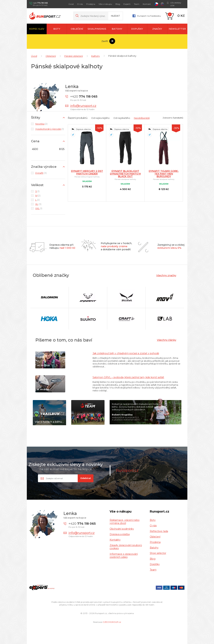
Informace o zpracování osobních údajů (124, 555)
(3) (41, 172)
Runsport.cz (127, 470)
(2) (41, 123)
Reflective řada (159, 530)
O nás (80, 4)
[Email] (66, 477)
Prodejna (91, 4)
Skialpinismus (97, 29)
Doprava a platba (120, 533)
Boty (57, 29)
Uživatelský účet (176, 4)
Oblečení (77, 29)
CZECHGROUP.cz (112, 621)
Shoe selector (158, 552)
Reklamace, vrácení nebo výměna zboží (125, 521)
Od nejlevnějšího (100, 117)
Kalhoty (96, 55)
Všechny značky (166, 275)
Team (137, 4)
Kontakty (115, 539)
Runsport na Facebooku (149, 16)
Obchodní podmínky (122, 528)
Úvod (71, 4)
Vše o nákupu (105, 4)
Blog (118, 4)
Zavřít (106, 41)
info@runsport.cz (83, 105)
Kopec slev (37, 29)
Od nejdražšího (122, 117)
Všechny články (167, 339)
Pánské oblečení (74, 55)
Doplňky (137, 29)
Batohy (117, 29)
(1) (50, 128)
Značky (157, 29)
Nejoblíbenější (142, 117)
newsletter (177, 29)
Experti (127, 4)
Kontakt (147, 4)
